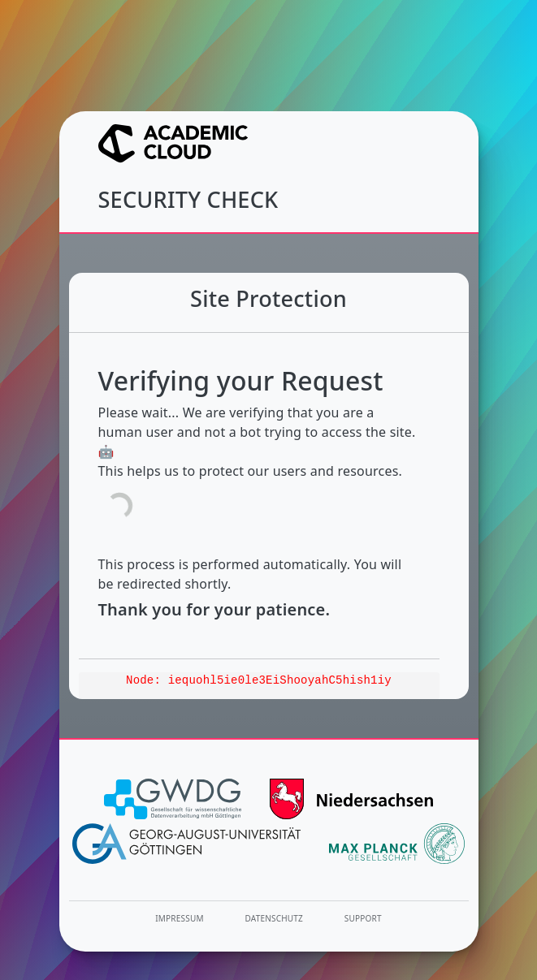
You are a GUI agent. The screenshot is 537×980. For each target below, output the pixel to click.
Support (363, 918)
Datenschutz (275, 918)
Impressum (179, 918)
